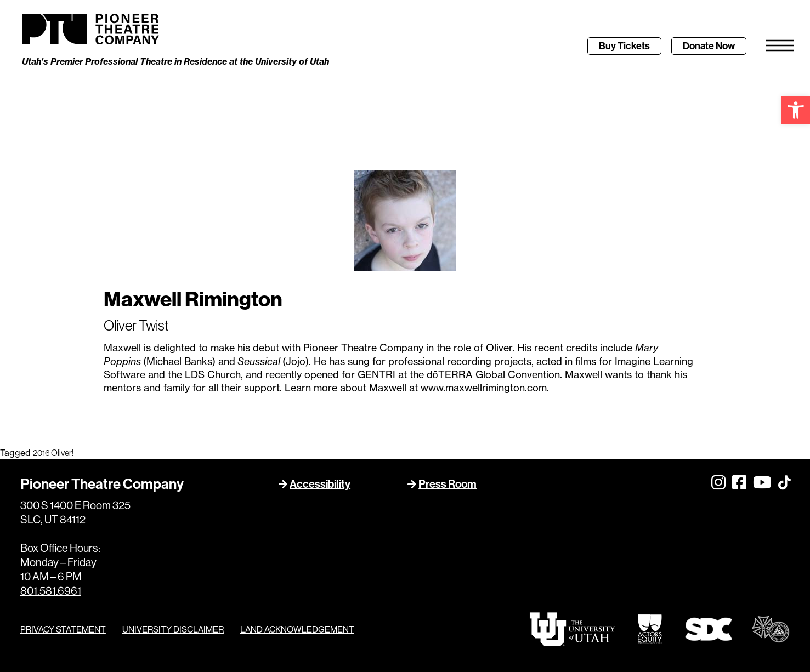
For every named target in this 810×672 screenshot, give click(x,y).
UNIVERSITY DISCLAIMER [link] (173, 629)
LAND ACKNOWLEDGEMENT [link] (297, 629)
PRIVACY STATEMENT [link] (63, 629)
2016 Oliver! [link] (53, 453)
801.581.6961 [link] (51, 591)
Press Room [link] (448, 484)
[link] (796, 110)
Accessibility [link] (320, 484)
